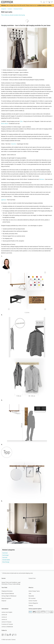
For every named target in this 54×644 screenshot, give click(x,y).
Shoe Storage (6, 562)
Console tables (6, 560)
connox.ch (4, 620)
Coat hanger (5, 555)
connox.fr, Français (6, 622)
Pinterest (10, 635)
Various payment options (35, 609)
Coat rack (5, 557)
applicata (4, 200)
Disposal (4, 601)
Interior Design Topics (34, 591)
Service (4, 578)
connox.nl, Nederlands (7, 627)
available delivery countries (44, 5)
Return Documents (6, 598)
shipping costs (29, 573)
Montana (42, 179)
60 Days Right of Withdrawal (9, 596)
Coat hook (5, 553)
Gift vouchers (32, 598)
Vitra (21, 121)
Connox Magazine (33, 603)
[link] (49, 2)
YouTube (15, 635)
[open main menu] (52, 2)
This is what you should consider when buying (13, 15)
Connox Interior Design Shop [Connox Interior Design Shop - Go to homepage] (7, 2)
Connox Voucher (33, 601)
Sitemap (31, 606)
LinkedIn (8, 635)
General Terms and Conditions (9, 582)
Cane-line (14, 144)
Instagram (3, 635)
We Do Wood (4, 124)
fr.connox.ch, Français (7, 624)
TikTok (13, 635)
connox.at (4, 617)
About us (31, 588)
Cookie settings (16, 584)
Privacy (10, 584)
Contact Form (32, 578)
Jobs (30, 594)
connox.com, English (7, 612)
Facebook (5, 635)
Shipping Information (7, 591)
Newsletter (31, 596)
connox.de (4, 615)
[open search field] (41, 2)
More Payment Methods (8, 594)
